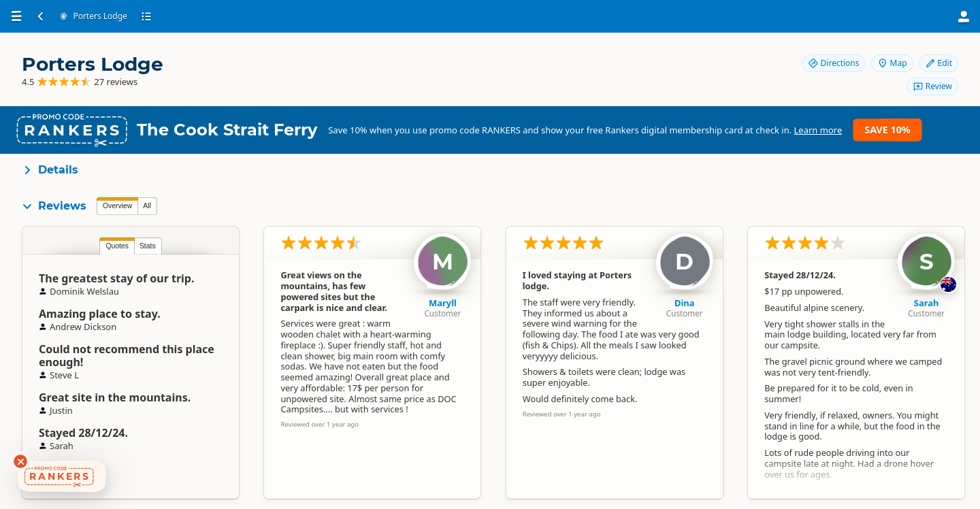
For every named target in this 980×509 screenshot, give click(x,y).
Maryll (443, 303)
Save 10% (887, 130)
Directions (834, 63)
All (147, 206)
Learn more (818, 130)
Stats (148, 246)
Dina (685, 303)
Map (892, 63)
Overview (117, 206)
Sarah (927, 303)
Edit (938, 63)
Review (932, 86)
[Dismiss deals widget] (20, 461)
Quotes (117, 246)
